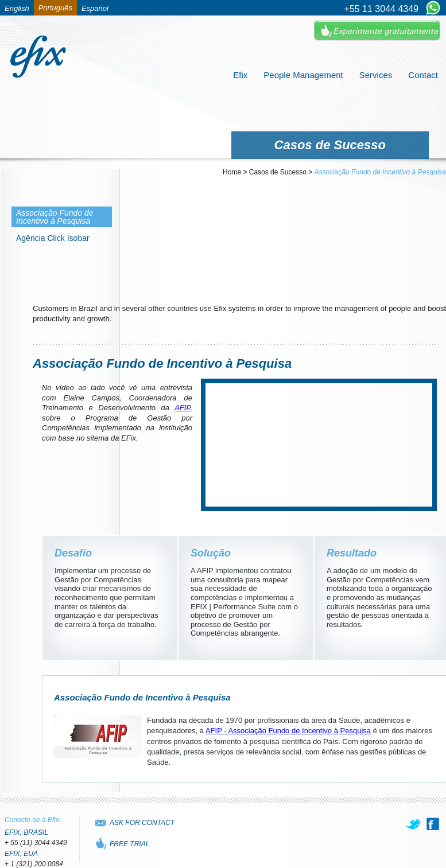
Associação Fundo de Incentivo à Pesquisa (380, 172)
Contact (423, 75)
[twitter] (414, 824)
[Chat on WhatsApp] (433, 9)
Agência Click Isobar (53, 238)
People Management (303, 75)
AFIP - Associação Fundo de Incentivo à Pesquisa (288, 731)
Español (95, 8)
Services (376, 75)
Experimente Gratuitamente (377, 31)
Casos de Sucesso (278, 172)
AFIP (182, 408)
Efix (240, 75)
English (17, 8)
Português (55, 8)
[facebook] (433, 824)
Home (232, 172)
